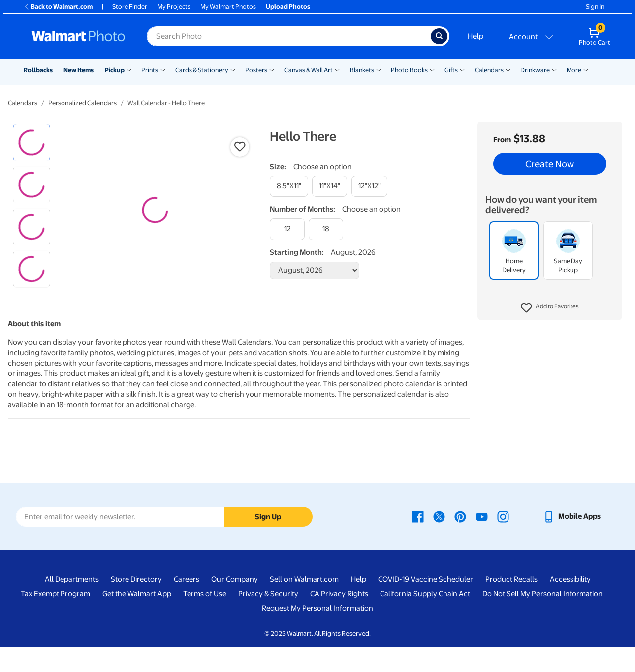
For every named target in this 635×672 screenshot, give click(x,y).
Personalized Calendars (82, 103)
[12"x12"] (369, 186)
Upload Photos (288, 7)
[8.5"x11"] (289, 186)
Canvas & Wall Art (309, 70)
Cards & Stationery (202, 70)
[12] (287, 229)
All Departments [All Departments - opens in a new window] (72, 605)
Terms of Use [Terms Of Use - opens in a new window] (205, 619)
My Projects (174, 7)
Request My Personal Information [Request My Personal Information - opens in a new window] (317, 634)
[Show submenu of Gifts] (462, 69)
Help (476, 36)
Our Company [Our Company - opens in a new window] (235, 605)
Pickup (115, 70)
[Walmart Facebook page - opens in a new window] (418, 542)
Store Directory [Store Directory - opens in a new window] (136, 605)
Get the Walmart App (137, 619)
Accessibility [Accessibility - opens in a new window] (570, 605)
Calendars (489, 70)
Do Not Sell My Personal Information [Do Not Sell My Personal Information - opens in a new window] (542, 619)
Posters (256, 70)
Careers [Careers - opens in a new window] (187, 605)
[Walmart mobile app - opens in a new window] (572, 542)
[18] (326, 229)
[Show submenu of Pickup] (129, 69)
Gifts (451, 70)
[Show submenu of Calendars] (508, 69)
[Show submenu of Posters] (272, 69)
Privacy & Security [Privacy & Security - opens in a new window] (268, 619)
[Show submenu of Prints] (163, 69)
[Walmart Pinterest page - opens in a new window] (460, 542)
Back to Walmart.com (58, 7)
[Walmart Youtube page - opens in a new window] (482, 542)
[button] (550, 308)
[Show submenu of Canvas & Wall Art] (337, 69)
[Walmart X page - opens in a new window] (439, 542)
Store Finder (130, 7)
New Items (79, 70)
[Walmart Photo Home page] (78, 36)
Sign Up (268, 542)
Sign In (595, 7)
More (574, 70)
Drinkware (535, 70)
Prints (150, 70)
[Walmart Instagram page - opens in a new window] (503, 542)
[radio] (32, 143)
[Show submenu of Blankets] (379, 69)
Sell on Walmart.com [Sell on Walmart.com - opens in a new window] (304, 605)
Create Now (550, 164)
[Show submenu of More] (586, 69)
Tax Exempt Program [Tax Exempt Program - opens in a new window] (56, 619)
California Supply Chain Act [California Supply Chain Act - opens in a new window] (425, 619)
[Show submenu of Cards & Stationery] (233, 69)
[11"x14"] (330, 186)
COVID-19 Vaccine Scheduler (426, 605)
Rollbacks (38, 70)
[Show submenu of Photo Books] (432, 69)
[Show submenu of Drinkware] (554, 69)
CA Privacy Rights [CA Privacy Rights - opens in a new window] (339, 619)
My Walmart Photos (228, 7)
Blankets (362, 70)
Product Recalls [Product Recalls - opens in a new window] (511, 605)
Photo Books (409, 70)
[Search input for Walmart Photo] (289, 36)
